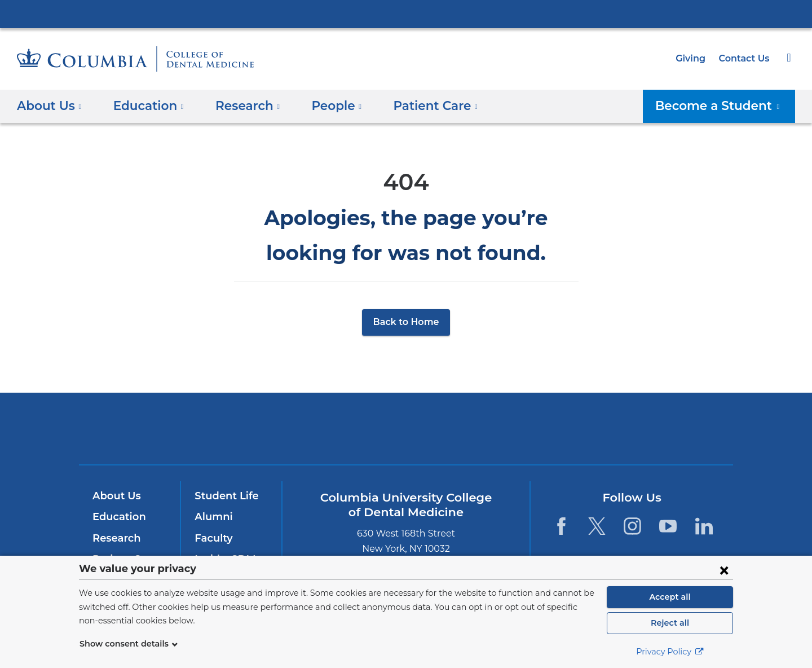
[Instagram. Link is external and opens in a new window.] (632, 526)
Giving (694, 58)
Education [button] (144, 105)
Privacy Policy (670, 652)
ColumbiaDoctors (569, 428)
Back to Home (406, 322)
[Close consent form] (724, 570)
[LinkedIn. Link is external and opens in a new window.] (704, 526)
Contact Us (745, 58)
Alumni (212, 517)
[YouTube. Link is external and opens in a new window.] (668, 526)
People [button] (325, 105)
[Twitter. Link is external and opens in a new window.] (597, 526)
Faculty (212, 538)
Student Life (224, 496)
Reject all (670, 623)
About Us (115, 496)
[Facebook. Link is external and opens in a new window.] (561, 526)
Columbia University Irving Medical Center (406, 14)
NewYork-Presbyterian (406, 436)
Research (115, 538)
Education (117, 517)
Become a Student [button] (725, 105)
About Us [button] (49, 105)
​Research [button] (239, 105)
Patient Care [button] (418, 105)
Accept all (670, 597)
